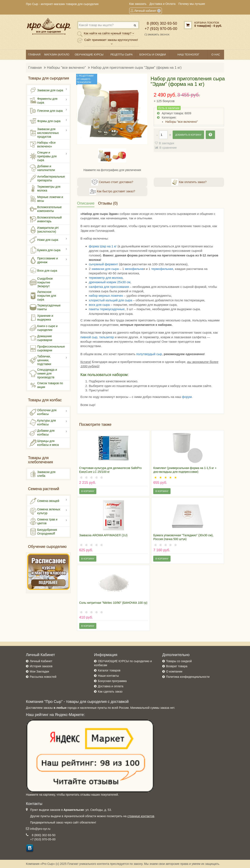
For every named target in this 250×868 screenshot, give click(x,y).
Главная (35, 68)
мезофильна (134, 269)
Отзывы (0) (108, 203)
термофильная (162, 269)
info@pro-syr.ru (40, 829)
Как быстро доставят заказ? (112, 191)
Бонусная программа (112, 681)
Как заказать (138, 4)
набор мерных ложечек (106, 296)
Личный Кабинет (41, 661)
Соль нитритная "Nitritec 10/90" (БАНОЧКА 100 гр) (113, 603)
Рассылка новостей (43, 677)
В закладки (167, 143)
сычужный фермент (103, 264)
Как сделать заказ (110, 691)
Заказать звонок (157, 35)
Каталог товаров (109, 670)
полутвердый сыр (149, 354)
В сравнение (168, 148)
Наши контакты (108, 676)
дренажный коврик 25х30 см (110, 282)
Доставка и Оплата (163, 4)
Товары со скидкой (179, 661)
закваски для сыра (105, 269)
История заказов (41, 666)
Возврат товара (177, 666)
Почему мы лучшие (192, 4)
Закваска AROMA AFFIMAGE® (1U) (103, 535)
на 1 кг (112, 246)
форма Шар (98, 246)
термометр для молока (106, 278)
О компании (174, 671)
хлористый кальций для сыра (111, 300)
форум (187, 397)
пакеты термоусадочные (107, 309)
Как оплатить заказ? (189, 182)
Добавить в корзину (188, 135)
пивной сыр (89, 337)
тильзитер (106, 337)
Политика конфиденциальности (188, 677)
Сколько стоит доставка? (112, 182)
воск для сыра (99, 305)
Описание (86, 203)
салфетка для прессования (109, 287)
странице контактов (141, 816)
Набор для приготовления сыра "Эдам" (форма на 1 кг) (136, 68)
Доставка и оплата (111, 686)
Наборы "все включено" (67, 68)
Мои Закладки (39, 671)
